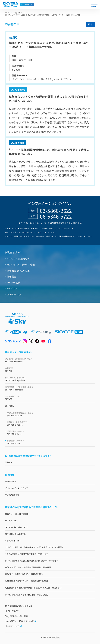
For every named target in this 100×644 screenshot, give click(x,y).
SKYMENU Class (51, 433)
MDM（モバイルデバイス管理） (21, 265)
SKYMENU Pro (51, 442)
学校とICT (9, 462)
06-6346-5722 (56, 216)
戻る (90, 24)
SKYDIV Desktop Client (50, 379)
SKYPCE (50, 369)
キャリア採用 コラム (13, 541)
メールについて (14, 626)
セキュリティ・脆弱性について (21, 621)
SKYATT (50, 398)
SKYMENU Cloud (51, 414)
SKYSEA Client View (50, 360)
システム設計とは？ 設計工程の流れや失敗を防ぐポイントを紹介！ (32, 561)
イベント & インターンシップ (16, 488)
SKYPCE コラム (11, 520)
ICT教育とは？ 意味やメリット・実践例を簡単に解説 (26, 581)
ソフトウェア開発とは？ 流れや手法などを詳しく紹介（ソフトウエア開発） (34, 547)
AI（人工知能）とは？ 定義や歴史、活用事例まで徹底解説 (28, 567)
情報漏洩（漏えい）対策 (18, 271)
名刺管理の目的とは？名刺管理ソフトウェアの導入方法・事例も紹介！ (34, 588)
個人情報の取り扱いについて (19, 606)
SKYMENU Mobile (51, 423)
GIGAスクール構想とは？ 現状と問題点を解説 (24, 574)
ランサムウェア (14, 294)
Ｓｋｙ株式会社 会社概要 (17, 616)
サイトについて (12, 611)
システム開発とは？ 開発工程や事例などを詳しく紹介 (27, 554)
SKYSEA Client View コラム (17, 527)
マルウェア (12, 288)
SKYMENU (10, 406)
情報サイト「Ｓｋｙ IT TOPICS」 (17, 514)
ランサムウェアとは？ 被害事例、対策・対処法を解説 (27, 595)
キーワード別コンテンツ (19, 259)
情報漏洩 (12, 276)
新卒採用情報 (11, 481)
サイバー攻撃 (14, 282)
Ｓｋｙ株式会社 (53, 637)
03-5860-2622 (56, 211)
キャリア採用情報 (12, 495)
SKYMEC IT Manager (50, 388)
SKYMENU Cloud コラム (15, 534)
